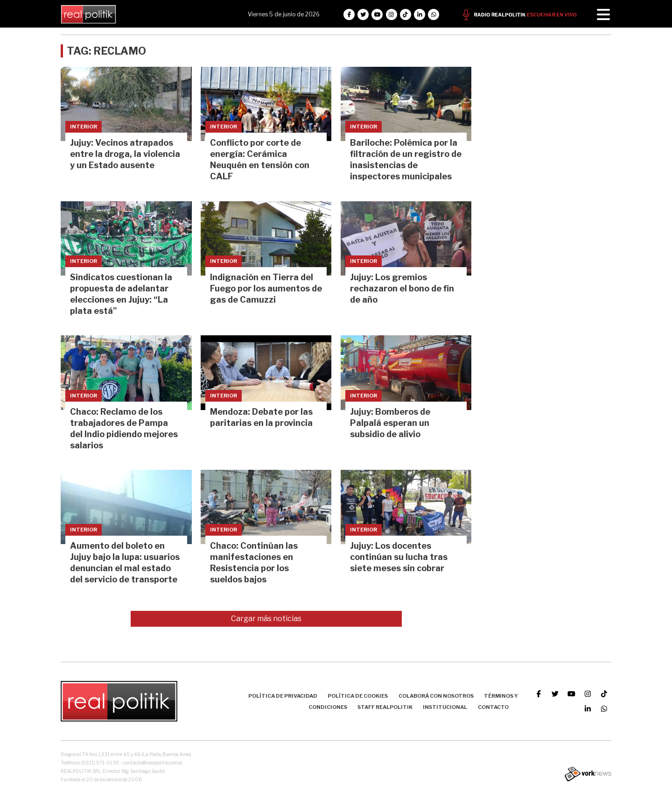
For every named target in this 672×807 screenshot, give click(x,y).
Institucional (445, 707)
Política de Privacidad (283, 696)
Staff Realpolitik (385, 707)
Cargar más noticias (266, 619)
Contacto (493, 707)
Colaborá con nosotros (436, 696)
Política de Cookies (358, 696)
